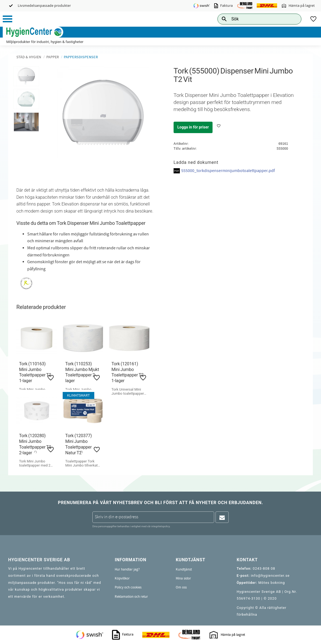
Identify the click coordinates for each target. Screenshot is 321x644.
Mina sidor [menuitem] (183, 578)
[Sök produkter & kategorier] (253, 19)
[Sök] (293, 19)
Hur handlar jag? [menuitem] (127, 569)
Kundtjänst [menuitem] (184, 569)
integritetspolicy (160, 526)
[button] (7, 19)
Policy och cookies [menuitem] (128, 587)
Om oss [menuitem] (181, 587)
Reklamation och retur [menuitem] (131, 597)
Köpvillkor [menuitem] (122, 578)
